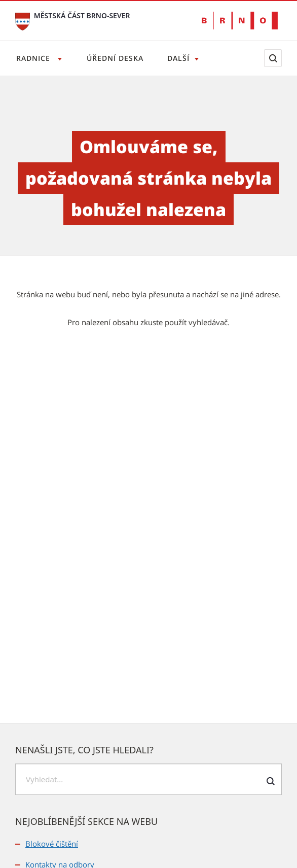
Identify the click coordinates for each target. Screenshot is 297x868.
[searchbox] (148, 779)
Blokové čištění (52, 844)
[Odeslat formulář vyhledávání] (270, 781)
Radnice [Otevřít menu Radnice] (34, 58)
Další (178, 58)
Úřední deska (115, 58)
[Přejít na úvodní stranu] (23, 21)
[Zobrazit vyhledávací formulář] (273, 58)
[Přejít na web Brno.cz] (240, 21)
